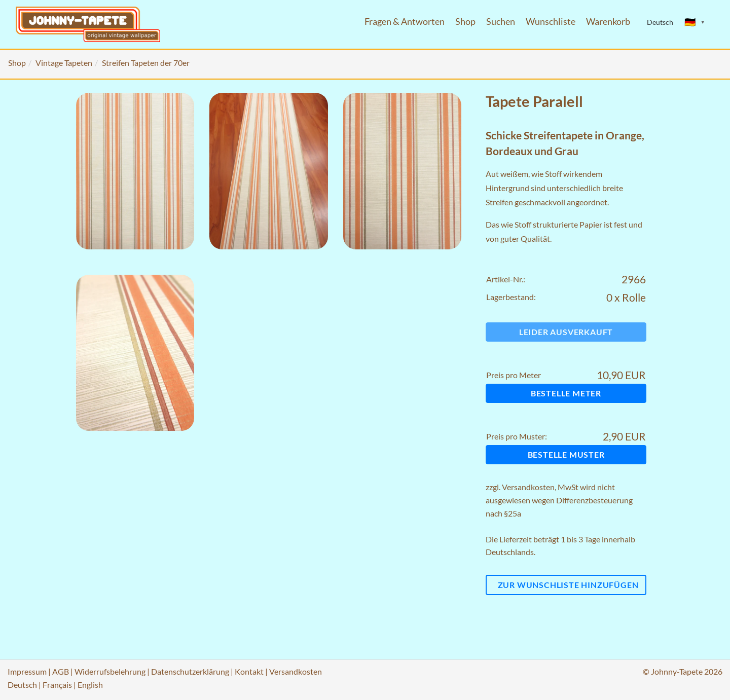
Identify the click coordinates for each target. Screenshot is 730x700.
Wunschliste (551, 22)
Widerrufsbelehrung (110, 671)
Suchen (501, 22)
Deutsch (22, 685)
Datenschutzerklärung (190, 671)
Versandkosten (528, 487)
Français (57, 685)
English (90, 685)
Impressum (27, 671)
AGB (61, 671)
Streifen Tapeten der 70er (146, 63)
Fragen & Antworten (405, 22)
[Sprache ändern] (695, 22)
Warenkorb (608, 22)
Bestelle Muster (566, 454)
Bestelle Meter (566, 393)
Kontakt (249, 671)
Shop (465, 22)
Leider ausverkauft (566, 332)
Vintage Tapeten (64, 63)
